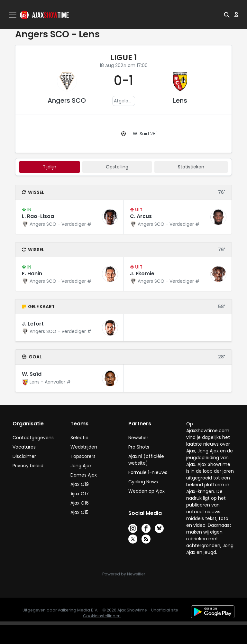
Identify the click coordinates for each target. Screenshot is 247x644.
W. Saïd (32, 374)
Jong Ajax (81, 466)
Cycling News (143, 482)
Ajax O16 (80, 503)
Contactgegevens (33, 438)
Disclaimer (24, 456)
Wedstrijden (84, 447)
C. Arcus (141, 216)
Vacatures (24, 447)
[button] (227, 14)
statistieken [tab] (191, 167)
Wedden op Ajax (146, 491)
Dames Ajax (84, 475)
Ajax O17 (80, 494)
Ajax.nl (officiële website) (146, 460)
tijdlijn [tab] (50, 167)
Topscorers (83, 456)
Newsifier (138, 438)
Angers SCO (67, 100)
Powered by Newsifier (124, 574)
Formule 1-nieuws (148, 472)
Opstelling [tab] (117, 167)
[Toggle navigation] (13, 15)
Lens (180, 100)
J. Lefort (33, 324)
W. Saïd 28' (145, 134)
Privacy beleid (28, 466)
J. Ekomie (142, 274)
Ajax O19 (80, 484)
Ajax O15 (79, 512)
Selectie (79, 438)
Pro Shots (139, 447)
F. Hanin (32, 274)
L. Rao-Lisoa (38, 216)
